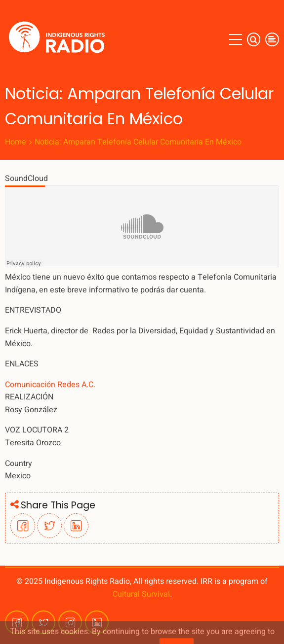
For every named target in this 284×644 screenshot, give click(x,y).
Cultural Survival (141, 594)
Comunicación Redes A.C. (50, 385)
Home (16, 142)
